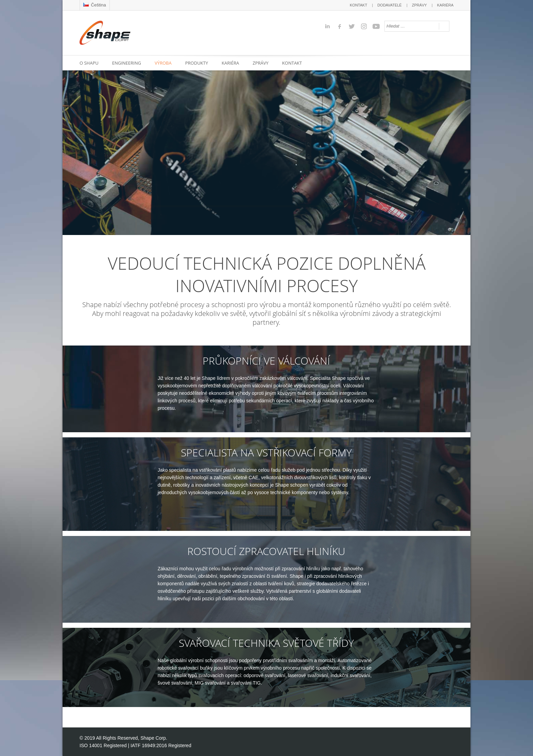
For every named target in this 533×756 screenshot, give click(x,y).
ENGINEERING (127, 63)
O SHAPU (89, 63)
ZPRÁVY (419, 5)
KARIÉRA (445, 5)
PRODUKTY (197, 63)
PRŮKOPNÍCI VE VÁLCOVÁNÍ (266, 361)
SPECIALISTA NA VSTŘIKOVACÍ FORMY (266, 453)
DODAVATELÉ (390, 5)
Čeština (95, 5)
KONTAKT (358, 5)
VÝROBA (163, 63)
